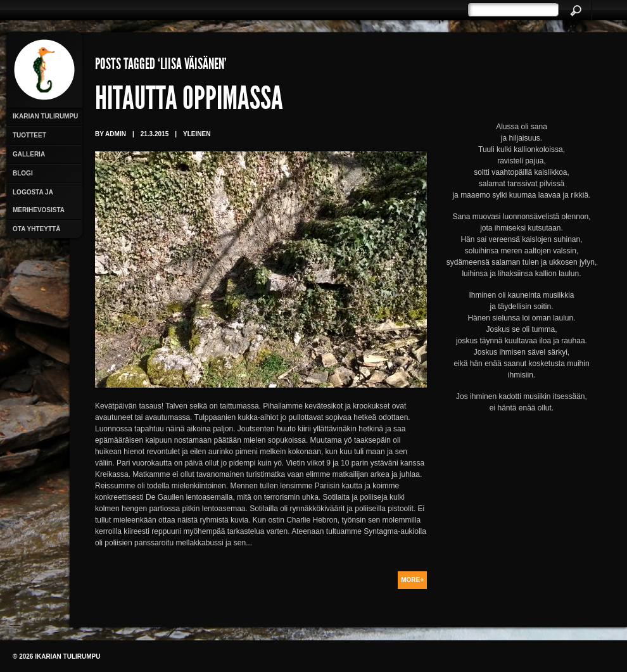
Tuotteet (29, 135)
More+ (412, 580)
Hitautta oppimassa (189, 101)
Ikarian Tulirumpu (45, 116)
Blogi (23, 173)
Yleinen (197, 134)
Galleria (29, 154)
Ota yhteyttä (36, 229)
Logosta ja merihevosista (39, 201)
